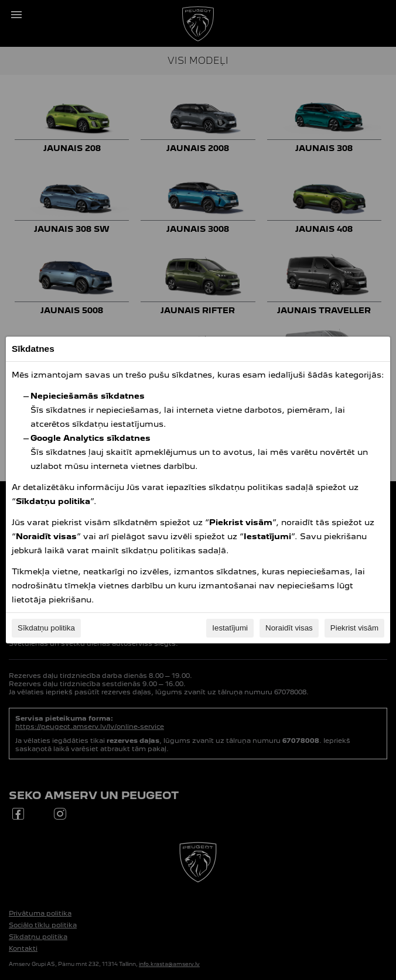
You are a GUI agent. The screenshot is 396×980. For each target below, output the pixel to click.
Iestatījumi (230, 628)
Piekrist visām (354, 628)
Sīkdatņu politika (46, 628)
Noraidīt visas (289, 628)
